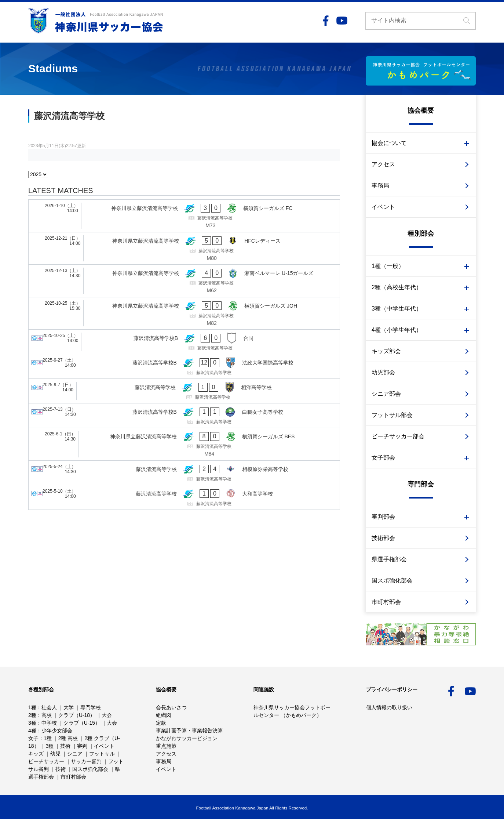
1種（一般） (388, 266)
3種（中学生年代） (397, 309)
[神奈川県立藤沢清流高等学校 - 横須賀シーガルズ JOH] (184, 314)
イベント (383, 207)
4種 (32, 731)
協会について (389, 143)
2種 (32, 715)
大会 (107, 715)
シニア (75, 754)
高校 (47, 715)
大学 (69, 707)
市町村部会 (386, 602)
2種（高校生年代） (397, 287)
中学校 (49, 723)
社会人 (49, 707)
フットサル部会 (392, 415)
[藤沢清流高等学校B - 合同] (184, 342)
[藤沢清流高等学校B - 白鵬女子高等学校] (184, 416)
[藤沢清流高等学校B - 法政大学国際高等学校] (184, 366)
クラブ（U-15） (82, 723)
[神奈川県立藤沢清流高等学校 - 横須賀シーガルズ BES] (184, 444)
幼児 (55, 754)
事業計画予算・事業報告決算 (189, 731)
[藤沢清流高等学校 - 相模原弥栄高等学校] (184, 473)
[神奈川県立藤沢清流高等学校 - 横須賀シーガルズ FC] (184, 216)
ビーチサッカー (46, 761)
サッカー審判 (86, 761)
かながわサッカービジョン (187, 738)
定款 (161, 723)
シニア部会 (386, 394)
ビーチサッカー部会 (398, 436)
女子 (33, 738)
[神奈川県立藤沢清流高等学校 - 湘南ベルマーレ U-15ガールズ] (184, 281)
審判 (82, 746)
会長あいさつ (171, 707)
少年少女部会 (57, 731)
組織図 (164, 715)
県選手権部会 (389, 559)
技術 (65, 746)
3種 (32, 723)
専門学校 (91, 707)
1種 (32, 707)
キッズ (36, 754)
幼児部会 (383, 372)
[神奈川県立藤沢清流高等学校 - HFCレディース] (184, 249)
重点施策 (166, 746)
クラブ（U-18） (77, 715)
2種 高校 (68, 738)
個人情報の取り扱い (389, 707)
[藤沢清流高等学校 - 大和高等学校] (184, 497)
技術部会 (383, 538)
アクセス (383, 164)
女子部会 (383, 458)
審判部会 (383, 517)
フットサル (102, 754)
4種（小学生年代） (397, 330)
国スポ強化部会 (392, 581)
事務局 (380, 186)
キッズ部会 (386, 351)
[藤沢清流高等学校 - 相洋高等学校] (184, 391)
